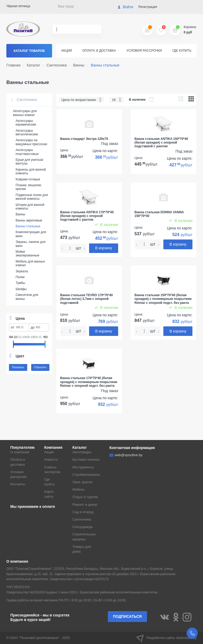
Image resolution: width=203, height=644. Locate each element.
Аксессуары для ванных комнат (25, 113)
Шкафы (21, 289)
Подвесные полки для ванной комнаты (32, 197)
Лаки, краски (82, 482)
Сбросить (40, 367)
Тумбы (20, 283)
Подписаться (127, 616)
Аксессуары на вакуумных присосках (31, 142)
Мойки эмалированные (27, 254)
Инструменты (83, 467)
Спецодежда (82, 527)
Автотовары (82, 452)
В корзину (104, 248)
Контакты (18, 484)
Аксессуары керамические (26, 123)
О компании (20, 452)
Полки (20, 277)
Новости (51, 459)
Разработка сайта (166, 638)
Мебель (79, 489)
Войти (125, 7)
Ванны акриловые (29, 220)
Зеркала (22, 271)
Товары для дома (82, 549)
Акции (66, 51)
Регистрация (148, 7)
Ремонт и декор (85, 505)
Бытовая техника (86, 459)
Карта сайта (49, 494)
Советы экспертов (52, 470)
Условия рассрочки (144, 51)
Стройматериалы (86, 475)
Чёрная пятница (18, 6)
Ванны (20, 214)
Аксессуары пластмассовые (27, 152)
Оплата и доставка (99, 51)
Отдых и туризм (85, 497)
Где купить (182, 51)
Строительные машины (84, 537)
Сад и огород (83, 512)
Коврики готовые (28, 179)
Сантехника (24, 100)
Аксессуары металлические (27, 132)
